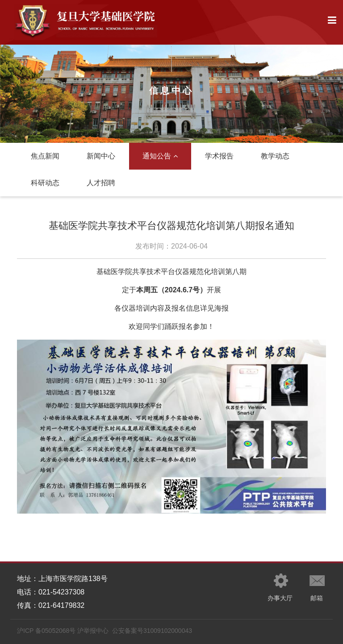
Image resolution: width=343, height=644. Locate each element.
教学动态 (275, 156)
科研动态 (45, 183)
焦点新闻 (45, 156)
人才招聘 (101, 183)
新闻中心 (101, 156)
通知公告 (160, 156)
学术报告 (219, 156)
